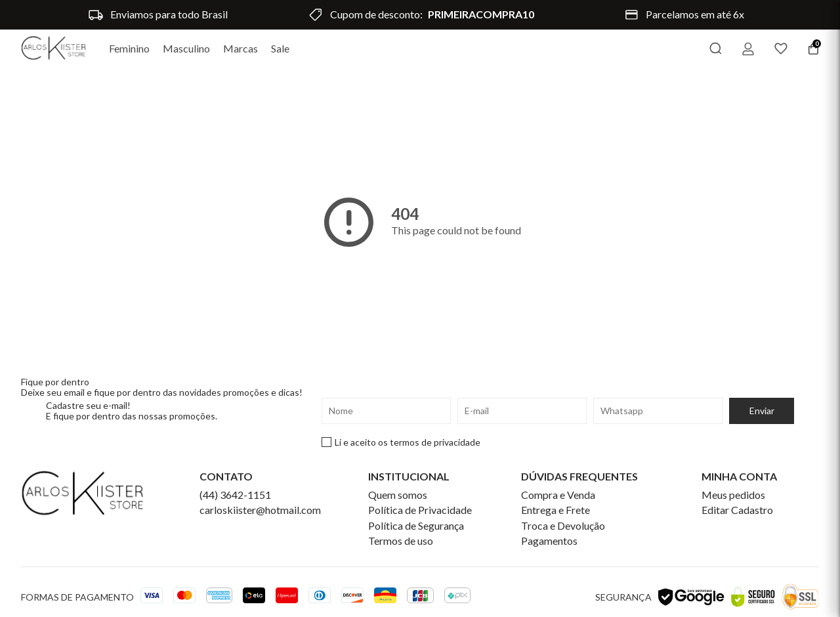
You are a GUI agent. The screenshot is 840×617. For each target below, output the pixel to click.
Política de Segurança (416, 526)
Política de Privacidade (420, 510)
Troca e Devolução (563, 526)
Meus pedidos (733, 495)
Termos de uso (401, 541)
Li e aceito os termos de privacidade (401, 442)
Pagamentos (549, 541)
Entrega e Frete (556, 510)
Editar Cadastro (737, 510)
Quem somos (398, 495)
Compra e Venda (558, 495)
